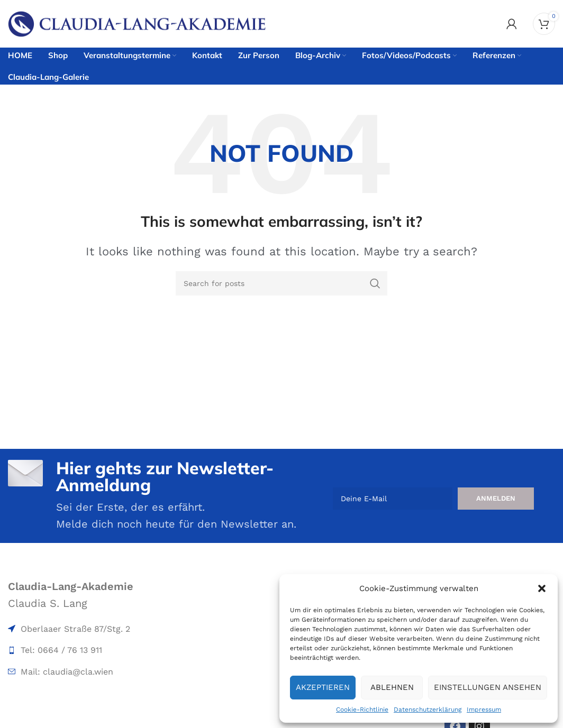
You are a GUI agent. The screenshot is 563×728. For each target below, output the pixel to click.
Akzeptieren (323, 687)
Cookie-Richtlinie (362, 709)
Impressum (484, 709)
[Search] (281, 283)
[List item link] (96, 629)
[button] (542, 588)
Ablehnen (392, 687)
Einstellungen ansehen (488, 687)
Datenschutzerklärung (428, 709)
